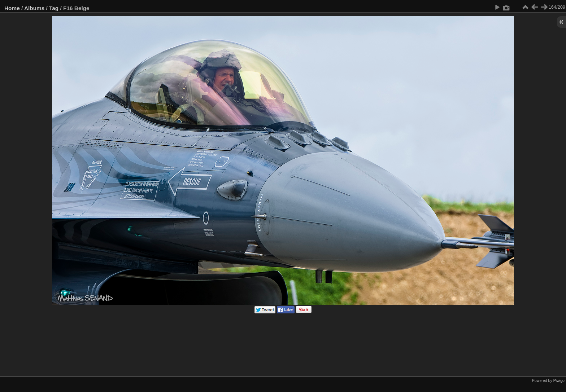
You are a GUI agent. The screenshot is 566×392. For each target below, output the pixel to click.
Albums (34, 8)
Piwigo (559, 380)
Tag (54, 8)
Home (12, 8)
